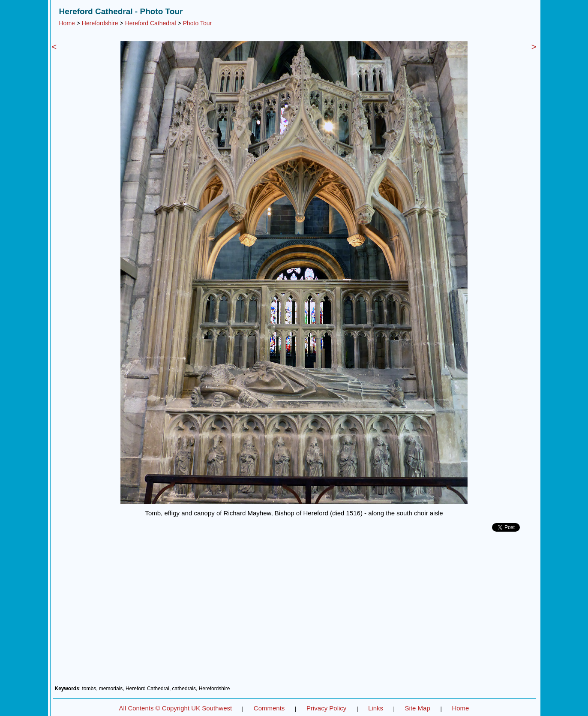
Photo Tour (197, 23)
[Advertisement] (294, 612)
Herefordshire (100, 23)
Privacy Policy (326, 708)
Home (67, 23)
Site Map (418, 708)
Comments (269, 708)
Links (376, 708)
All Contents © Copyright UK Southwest (176, 708)
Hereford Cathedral (151, 23)
